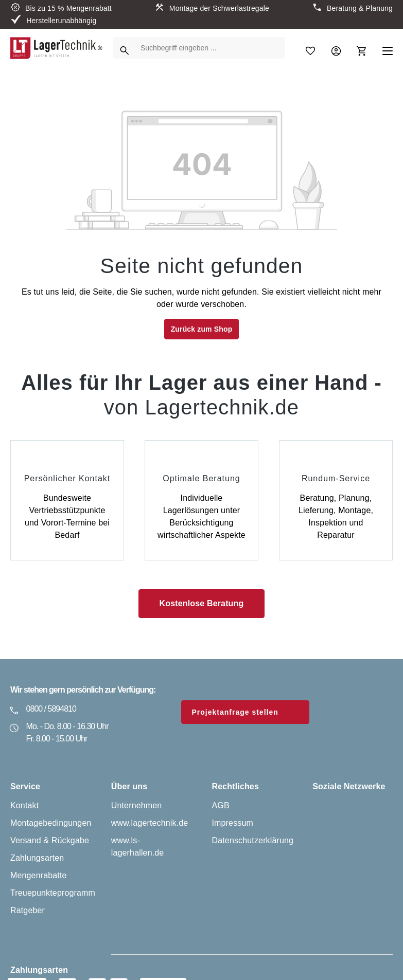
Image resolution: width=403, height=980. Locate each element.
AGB (221, 805)
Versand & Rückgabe (50, 840)
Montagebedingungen (51, 823)
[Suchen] (125, 48)
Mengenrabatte (39, 875)
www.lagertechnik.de (150, 823)
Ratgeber (28, 910)
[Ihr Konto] (336, 48)
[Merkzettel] (310, 48)
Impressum (233, 823)
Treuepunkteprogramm (53, 893)
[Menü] (388, 48)
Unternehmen (137, 805)
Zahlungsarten (37, 858)
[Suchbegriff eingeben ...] (210, 48)
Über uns (129, 786)
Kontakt (24, 805)
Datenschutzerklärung (253, 840)
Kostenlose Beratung (202, 603)
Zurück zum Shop (202, 329)
